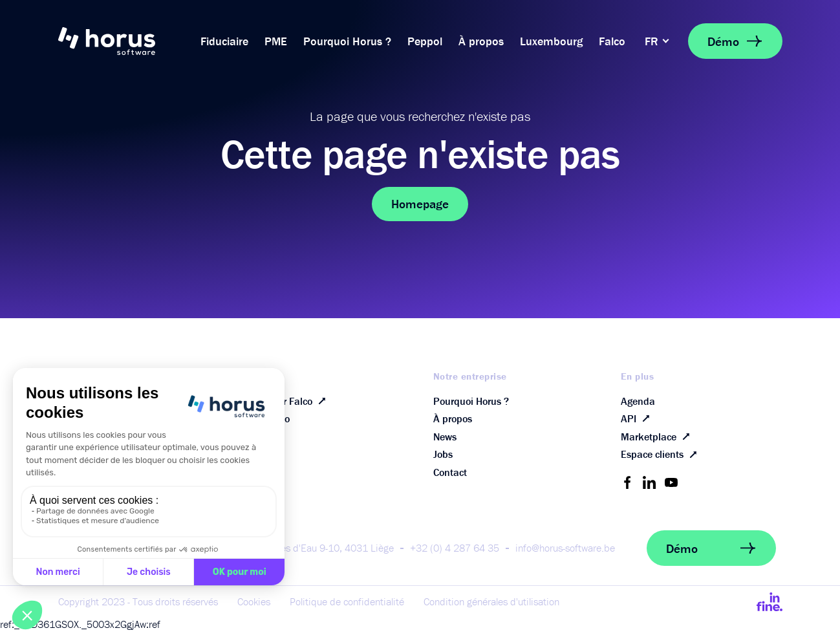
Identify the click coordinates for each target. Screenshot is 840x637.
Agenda (638, 402)
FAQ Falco (268, 421)
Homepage (420, 204)
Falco (612, 41)
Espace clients (662, 460)
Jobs (443, 460)
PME (276, 41)
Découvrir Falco (288, 402)
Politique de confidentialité (347, 609)
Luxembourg (551, 41)
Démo (735, 41)
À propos (481, 41)
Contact (450, 479)
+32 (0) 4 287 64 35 (455, 555)
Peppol (425, 41)
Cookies (254, 609)
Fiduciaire (224, 41)
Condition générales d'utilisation (491, 609)
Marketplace (658, 440)
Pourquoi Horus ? (347, 41)
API (638, 421)
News (445, 440)
